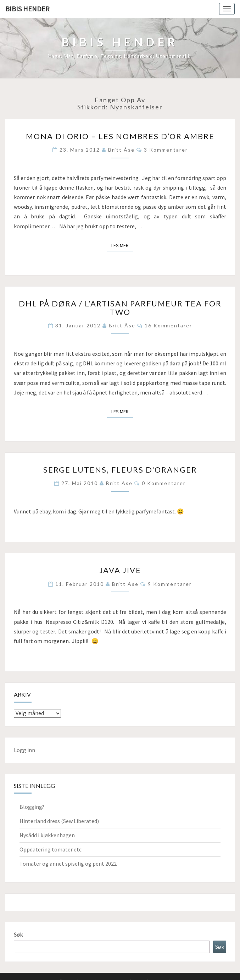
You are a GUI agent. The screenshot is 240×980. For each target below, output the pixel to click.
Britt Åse (121, 150)
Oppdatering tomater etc (51, 849)
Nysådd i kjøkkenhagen (47, 835)
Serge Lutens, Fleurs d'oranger (120, 470)
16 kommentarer (168, 325)
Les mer (122, 245)
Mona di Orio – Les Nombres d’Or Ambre (120, 136)
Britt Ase (119, 483)
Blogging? (32, 807)
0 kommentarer (164, 483)
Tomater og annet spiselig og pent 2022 (68, 864)
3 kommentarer (166, 150)
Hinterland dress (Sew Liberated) (59, 821)
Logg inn (24, 750)
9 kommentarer (170, 584)
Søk (18, 935)
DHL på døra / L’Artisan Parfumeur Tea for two (120, 308)
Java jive (120, 570)
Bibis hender (27, 9)
